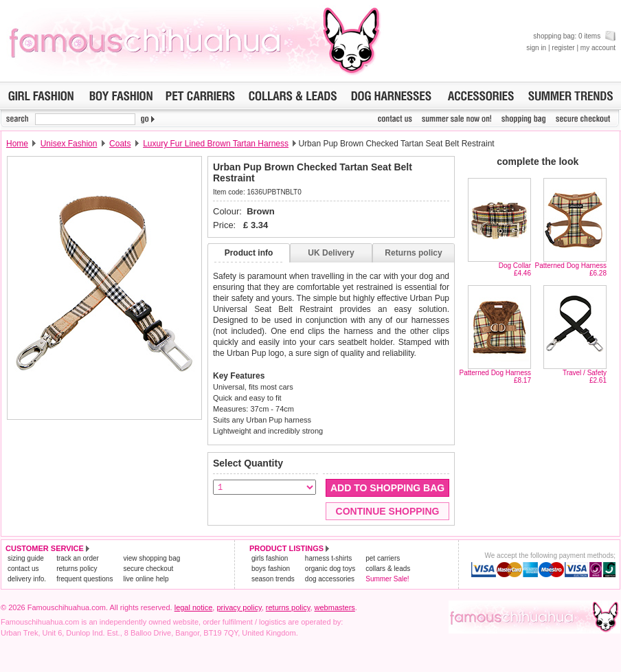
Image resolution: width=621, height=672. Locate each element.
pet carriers (383, 558)
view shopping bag (151, 558)
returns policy (77, 569)
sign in (536, 48)
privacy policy (239, 607)
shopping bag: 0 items (574, 36)
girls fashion (270, 558)
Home (17, 144)
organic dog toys (330, 569)
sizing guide (26, 558)
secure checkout (148, 569)
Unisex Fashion (69, 144)
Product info (249, 253)
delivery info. (27, 579)
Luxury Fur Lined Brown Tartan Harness (216, 144)
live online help (146, 579)
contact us (23, 569)
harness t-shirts (328, 558)
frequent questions (84, 579)
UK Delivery (331, 253)
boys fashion (271, 569)
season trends (273, 579)
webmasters (335, 607)
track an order (78, 558)
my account (598, 48)
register (563, 48)
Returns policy (413, 253)
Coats (120, 144)
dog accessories (330, 579)
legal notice (194, 607)
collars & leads (388, 569)
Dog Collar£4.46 (515, 269)
